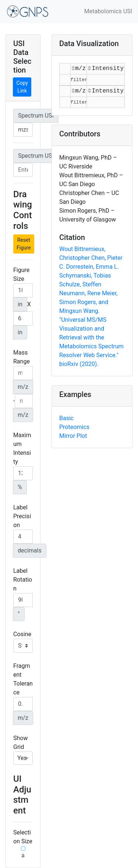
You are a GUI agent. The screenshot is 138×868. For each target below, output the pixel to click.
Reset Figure (24, 244)
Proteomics (74, 427)
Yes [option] (22, 758)
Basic (66, 418)
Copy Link (22, 87)
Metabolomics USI (108, 11)
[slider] (23, 848)
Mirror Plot (73, 436)
